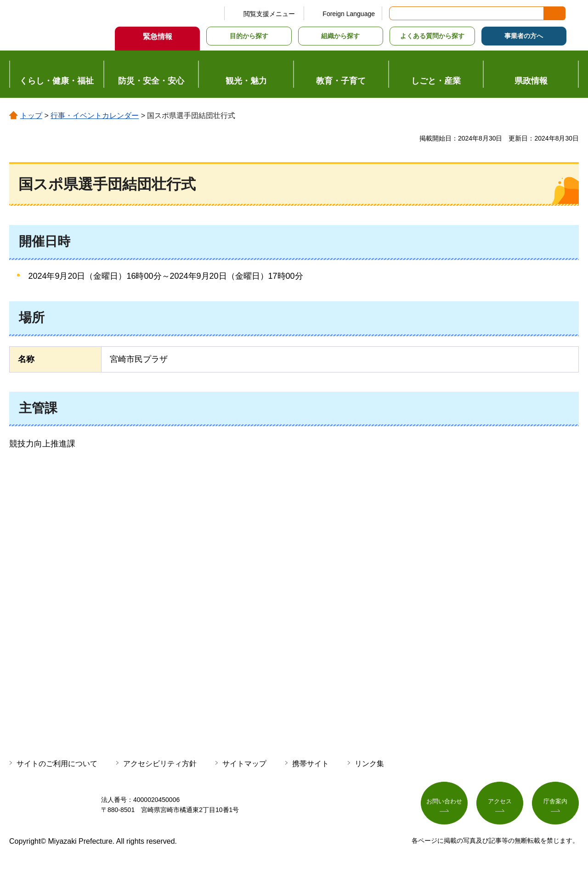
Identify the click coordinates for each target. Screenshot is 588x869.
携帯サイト (311, 764)
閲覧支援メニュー (269, 14)
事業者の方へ (524, 36)
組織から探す (340, 36)
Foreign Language (349, 14)
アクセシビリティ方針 (160, 764)
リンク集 (369, 764)
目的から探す (249, 36)
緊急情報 (158, 37)
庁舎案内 (555, 803)
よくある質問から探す (432, 36)
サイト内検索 (397, 13)
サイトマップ (244, 764)
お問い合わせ (444, 803)
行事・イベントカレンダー (95, 116)
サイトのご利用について (57, 764)
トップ (31, 116)
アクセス (500, 803)
